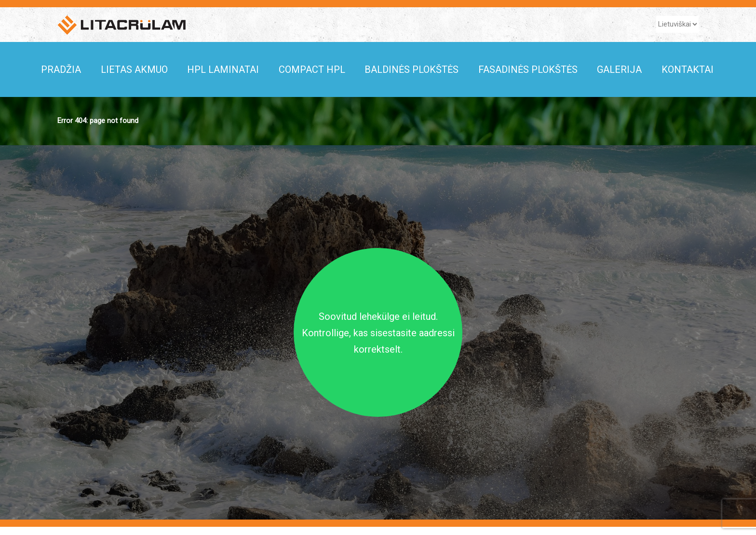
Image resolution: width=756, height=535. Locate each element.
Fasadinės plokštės (528, 69)
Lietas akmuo (134, 69)
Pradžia (61, 69)
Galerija (619, 69)
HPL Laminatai (223, 69)
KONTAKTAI (688, 69)
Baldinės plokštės (412, 69)
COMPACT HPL (312, 69)
